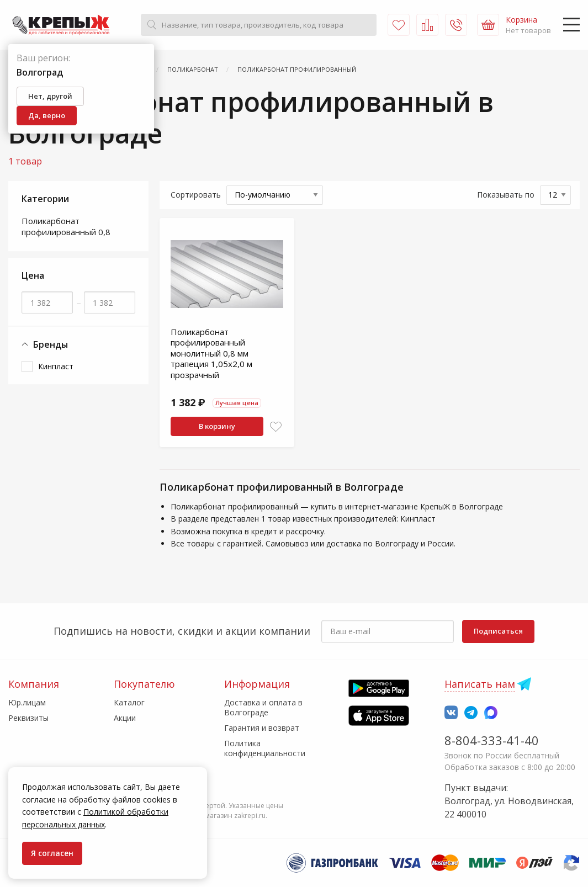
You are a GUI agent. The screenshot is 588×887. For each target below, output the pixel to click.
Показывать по (506, 195)
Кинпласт (56, 366)
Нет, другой (50, 96)
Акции (125, 718)
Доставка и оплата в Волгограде (263, 707)
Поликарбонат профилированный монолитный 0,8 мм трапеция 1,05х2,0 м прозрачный (211, 353)
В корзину (217, 426)
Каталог (129, 702)
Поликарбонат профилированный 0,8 (66, 226)
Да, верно (47, 115)
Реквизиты (28, 718)
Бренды (45, 345)
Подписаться (498, 631)
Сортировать (196, 195)
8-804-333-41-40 (492, 740)
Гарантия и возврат (262, 728)
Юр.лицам (27, 702)
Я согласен (52, 853)
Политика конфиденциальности (265, 748)
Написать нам (480, 684)
